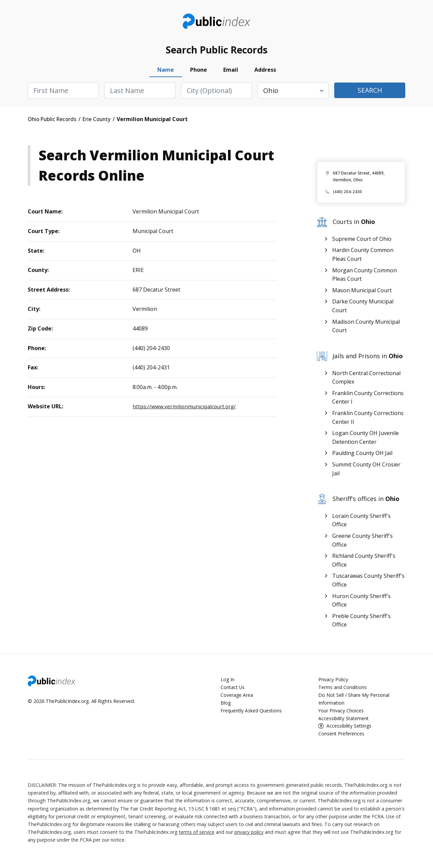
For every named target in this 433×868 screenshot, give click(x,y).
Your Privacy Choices (341, 713)
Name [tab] (166, 72)
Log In (228, 682)
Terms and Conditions (343, 690)
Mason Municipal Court (362, 293)
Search (370, 93)
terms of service (197, 835)
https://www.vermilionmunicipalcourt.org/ (185, 409)
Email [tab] (231, 72)
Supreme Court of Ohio (362, 241)
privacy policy (250, 835)
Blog (226, 705)
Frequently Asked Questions (252, 713)
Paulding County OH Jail (362, 455)
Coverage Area (237, 697)
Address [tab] (265, 72)
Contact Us (233, 690)
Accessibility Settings (350, 728)
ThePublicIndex (217, 22)
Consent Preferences (341, 736)
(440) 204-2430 (347, 194)
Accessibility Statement (344, 721)
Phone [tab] (199, 72)
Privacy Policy (333, 682)
